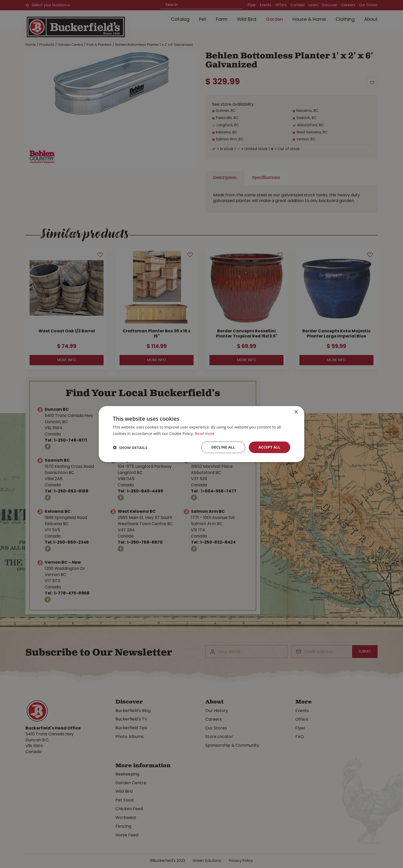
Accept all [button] (269, 447)
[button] (130, 447)
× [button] (296, 412)
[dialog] (201, 434)
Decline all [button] (223, 447)
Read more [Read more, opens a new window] (205, 433)
